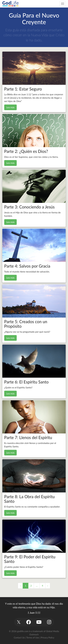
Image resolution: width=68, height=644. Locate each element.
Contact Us (19, 638)
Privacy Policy (48, 638)
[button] (19, 622)
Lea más (10, 107)
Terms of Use (33, 638)
